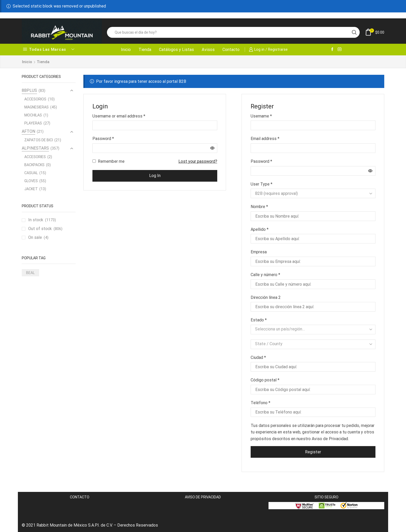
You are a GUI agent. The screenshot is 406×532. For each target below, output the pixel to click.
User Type (262, 184)
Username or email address (119, 116)
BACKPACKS (34, 165)
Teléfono (260, 403)
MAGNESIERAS (37, 107)
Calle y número (265, 275)
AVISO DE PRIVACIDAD (203, 497)
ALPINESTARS (35, 148)
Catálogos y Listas (176, 50)
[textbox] (309, 329)
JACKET (31, 189)
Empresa (259, 252)
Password (103, 138)
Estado (259, 320)
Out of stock (45, 229)
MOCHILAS (33, 115)
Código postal (265, 380)
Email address (265, 138)
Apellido (260, 229)
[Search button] (354, 32)
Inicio (126, 50)
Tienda (145, 50)
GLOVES (31, 181)
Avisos (208, 50)
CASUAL (31, 173)
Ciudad (258, 357)
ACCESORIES (35, 157)
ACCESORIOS (35, 99)
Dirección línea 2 (266, 297)
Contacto (231, 50)
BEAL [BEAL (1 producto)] (30, 273)
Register (313, 452)
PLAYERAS (33, 123)
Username (261, 116)
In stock (42, 220)
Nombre (259, 207)
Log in (155, 176)
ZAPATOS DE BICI (39, 140)
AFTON (28, 131)
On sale (38, 238)
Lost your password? (198, 161)
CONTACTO (80, 497)
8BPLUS (29, 90)
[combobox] (313, 330)
